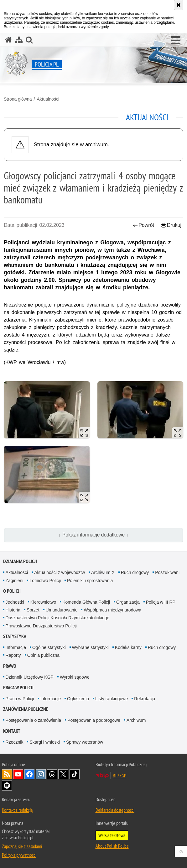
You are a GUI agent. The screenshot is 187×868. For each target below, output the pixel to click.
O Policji (12, 591)
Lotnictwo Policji (45, 581)
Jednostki (15, 602)
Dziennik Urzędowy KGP (30, 677)
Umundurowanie (62, 610)
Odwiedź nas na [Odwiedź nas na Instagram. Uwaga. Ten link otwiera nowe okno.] (41, 774)
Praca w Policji (18, 688)
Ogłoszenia (78, 699)
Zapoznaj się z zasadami (22, 846)
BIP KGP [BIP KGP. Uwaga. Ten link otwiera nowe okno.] (119, 776)
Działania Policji (20, 561)
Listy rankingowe (112, 699)
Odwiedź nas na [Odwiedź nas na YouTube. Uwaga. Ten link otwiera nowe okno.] (18, 774)
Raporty (13, 655)
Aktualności (48, 99)
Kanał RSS (7, 774)
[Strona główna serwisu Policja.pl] (8, 40)
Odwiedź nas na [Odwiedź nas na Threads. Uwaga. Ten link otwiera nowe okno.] (52, 774)
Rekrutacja (145, 699)
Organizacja (128, 602)
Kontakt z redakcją (17, 810)
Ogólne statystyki (49, 647)
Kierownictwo (43, 602)
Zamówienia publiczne (26, 709)
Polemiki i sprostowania (90, 581)
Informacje (16, 647)
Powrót (143, 225)
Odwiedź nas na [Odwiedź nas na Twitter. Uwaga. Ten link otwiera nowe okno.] (63, 774)
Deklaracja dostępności (115, 810)
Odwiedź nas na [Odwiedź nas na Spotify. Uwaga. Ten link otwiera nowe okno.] (7, 786)
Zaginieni (15, 581)
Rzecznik (15, 742)
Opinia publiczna (44, 655)
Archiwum (136, 720)
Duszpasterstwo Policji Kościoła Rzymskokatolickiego (57, 618)
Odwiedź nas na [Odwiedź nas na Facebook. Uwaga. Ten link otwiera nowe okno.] (29, 774)
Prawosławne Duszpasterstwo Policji (41, 626)
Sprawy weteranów (85, 742)
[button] (176, 41)
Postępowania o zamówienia (33, 720)
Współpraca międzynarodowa (112, 610)
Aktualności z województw (60, 572)
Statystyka (15, 636)
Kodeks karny (128, 647)
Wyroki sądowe (75, 677)
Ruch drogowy (135, 572)
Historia (13, 610)
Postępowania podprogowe (94, 720)
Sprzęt (33, 610)
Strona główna (18, 99)
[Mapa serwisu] (19, 40)
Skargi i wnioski (44, 742)
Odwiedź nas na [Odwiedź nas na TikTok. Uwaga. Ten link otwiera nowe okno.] (75, 774)
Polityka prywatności (19, 855)
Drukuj (171, 225)
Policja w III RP (161, 602)
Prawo (10, 666)
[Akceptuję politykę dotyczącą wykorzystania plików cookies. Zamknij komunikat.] (179, 5)
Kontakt (12, 731)
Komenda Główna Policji (86, 602)
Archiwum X (103, 572)
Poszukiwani (167, 572)
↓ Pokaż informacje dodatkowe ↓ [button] (94, 535)
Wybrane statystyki (90, 647)
